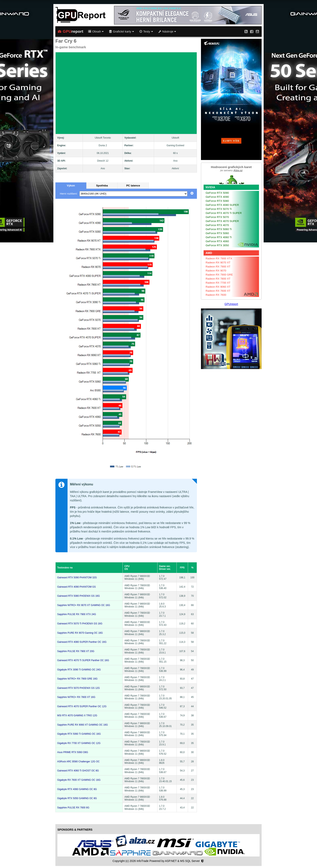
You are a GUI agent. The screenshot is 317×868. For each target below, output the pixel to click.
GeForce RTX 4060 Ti (219, 237)
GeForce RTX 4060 (217, 241)
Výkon (71, 186)
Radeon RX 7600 (216, 295)
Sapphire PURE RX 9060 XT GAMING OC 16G (82, 725)
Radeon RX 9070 (216, 271)
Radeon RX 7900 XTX (219, 258)
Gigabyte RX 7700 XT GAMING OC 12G (79, 743)
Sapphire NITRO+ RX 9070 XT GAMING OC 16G (84, 605)
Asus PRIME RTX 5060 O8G (73, 752)
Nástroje (167, 32)
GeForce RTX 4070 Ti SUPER (224, 213)
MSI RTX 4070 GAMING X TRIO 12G (77, 715)
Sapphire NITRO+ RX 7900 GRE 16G (77, 679)
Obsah (96, 32)
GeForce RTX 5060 (217, 233)
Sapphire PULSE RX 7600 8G (73, 808)
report (71, 32)
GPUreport (231, 304)
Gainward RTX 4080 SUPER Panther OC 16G (82, 642)
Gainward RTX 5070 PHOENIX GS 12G (79, 688)
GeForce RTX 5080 (217, 201)
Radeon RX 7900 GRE (219, 275)
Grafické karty (122, 32)
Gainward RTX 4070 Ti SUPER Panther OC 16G (83, 660)
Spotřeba (102, 186)
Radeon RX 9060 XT (218, 287)
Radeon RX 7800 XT (218, 279)
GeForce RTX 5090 (217, 193)
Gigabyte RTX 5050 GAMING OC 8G (77, 798)
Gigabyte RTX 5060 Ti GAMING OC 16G (79, 734)
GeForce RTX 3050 (217, 245)
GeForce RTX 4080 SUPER (222, 205)
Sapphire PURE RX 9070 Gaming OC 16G (80, 633)
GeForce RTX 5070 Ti (219, 209)
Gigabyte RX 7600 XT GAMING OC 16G (79, 780)
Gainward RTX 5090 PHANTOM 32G (77, 578)
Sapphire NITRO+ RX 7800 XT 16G (76, 697)
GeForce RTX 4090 (217, 197)
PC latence (133, 186)
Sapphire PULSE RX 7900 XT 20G (76, 651)
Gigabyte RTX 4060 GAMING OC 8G (77, 789)
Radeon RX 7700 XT (218, 283)
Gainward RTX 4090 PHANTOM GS (77, 587)
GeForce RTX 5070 (217, 217)
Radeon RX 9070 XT (218, 263)
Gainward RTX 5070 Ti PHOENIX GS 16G (80, 624)
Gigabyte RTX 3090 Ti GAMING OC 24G (79, 670)
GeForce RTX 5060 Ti (219, 229)
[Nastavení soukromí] (202, 861)
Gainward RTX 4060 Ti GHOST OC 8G (78, 771)
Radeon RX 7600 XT (218, 291)
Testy (146, 32)
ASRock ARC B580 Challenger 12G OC (78, 762)
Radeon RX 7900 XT (218, 267)
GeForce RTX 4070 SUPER (222, 221)
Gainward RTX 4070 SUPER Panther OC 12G (82, 706)
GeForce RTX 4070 (217, 225)
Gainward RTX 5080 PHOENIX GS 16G (79, 596)
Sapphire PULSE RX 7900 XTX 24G (77, 614)
